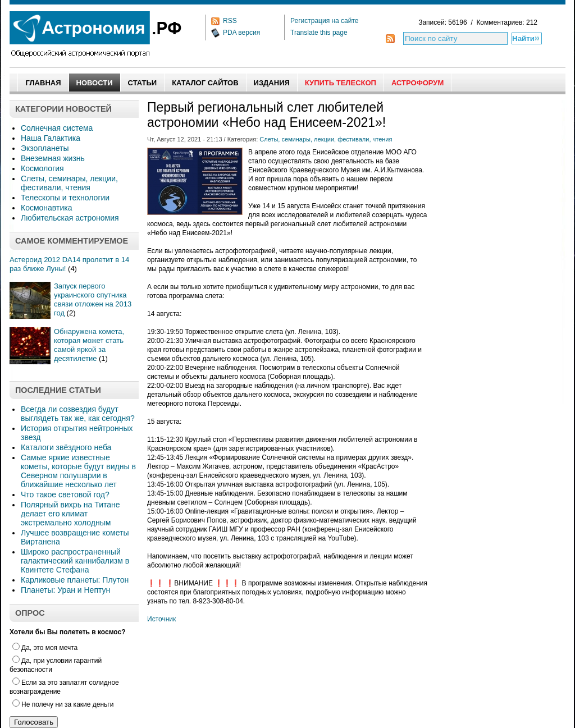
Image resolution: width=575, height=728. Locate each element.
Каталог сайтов (205, 83)
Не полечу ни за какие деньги (63, 704)
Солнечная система (57, 128)
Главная (43, 83)
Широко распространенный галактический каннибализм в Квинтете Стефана (75, 561)
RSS (230, 21)
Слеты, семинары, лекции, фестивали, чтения (69, 183)
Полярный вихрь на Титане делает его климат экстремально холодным (70, 514)
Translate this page (319, 33)
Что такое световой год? (65, 495)
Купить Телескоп (341, 83)
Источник (161, 619)
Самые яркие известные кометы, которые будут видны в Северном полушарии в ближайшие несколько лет (78, 471)
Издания (272, 83)
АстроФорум (417, 83)
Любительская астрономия (70, 218)
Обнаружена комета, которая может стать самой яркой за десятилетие (89, 345)
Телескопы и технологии (65, 198)
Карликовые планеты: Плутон (75, 580)
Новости (95, 83)
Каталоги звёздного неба (66, 447)
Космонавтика (46, 208)
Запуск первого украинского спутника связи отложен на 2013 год (93, 299)
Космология (42, 168)
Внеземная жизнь (53, 158)
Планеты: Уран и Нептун (65, 590)
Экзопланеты (45, 148)
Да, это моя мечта (45, 648)
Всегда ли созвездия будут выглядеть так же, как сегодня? (78, 414)
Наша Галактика (51, 138)
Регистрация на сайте (325, 21)
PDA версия (241, 33)
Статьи (143, 83)
